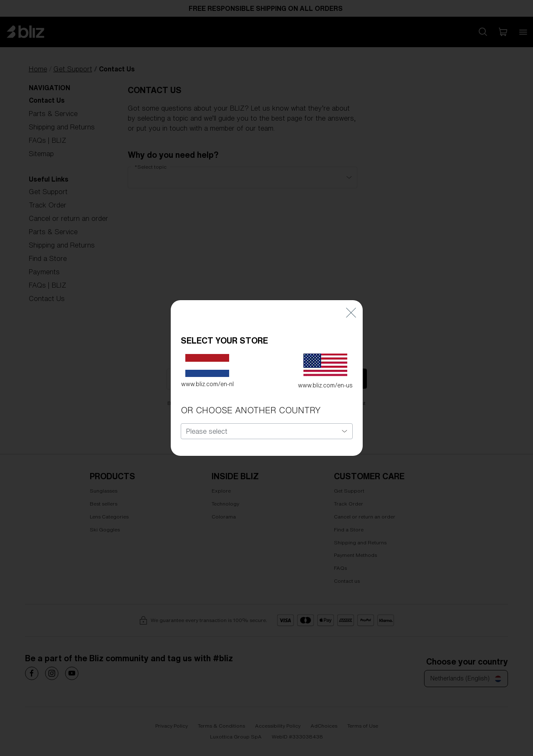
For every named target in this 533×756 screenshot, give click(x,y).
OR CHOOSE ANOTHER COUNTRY (251, 395)
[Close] (351, 297)
